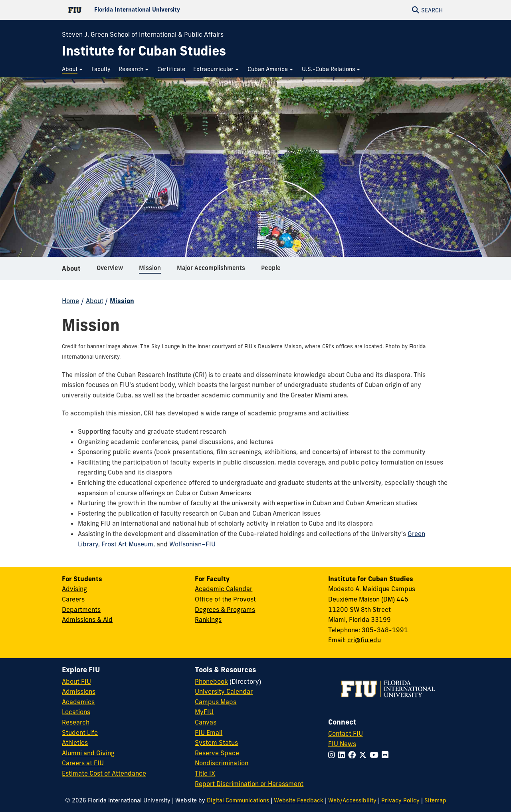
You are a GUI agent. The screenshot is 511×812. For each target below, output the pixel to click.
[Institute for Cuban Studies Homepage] (144, 51)
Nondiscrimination (222, 763)
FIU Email (209, 733)
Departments (81, 609)
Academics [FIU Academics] (78, 702)
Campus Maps (216, 702)
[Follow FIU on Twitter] (364, 755)
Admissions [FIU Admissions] (79, 691)
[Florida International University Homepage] (159, 10)
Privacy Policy (400, 800)
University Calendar (224, 691)
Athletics (75, 743)
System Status (216, 743)
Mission (122, 301)
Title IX (205, 773)
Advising (74, 589)
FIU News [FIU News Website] (342, 744)
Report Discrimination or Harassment (249, 784)
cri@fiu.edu (364, 640)
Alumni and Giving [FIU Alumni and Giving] (88, 753)
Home (70, 301)
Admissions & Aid (87, 619)
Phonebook (211, 681)
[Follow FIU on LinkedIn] (343, 755)
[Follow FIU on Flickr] (387, 755)
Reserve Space (217, 753)
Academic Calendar (224, 589)
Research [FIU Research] (76, 722)
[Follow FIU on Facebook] (354, 755)
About (71, 272)
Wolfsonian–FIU (192, 544)
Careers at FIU (83, 763)
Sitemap (435, 800)
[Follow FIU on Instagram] (333, 755)
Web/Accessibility (352, 800)
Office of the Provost (225, 599)
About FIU (76, 681)
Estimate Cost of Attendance (104, 773)
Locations (76, 712)
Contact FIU (346, 733)
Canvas (206, 722)
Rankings (208, 619)
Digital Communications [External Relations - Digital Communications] (238, 800)
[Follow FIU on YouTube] (376, 755)
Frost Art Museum (127, 544)
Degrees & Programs (225, 609)
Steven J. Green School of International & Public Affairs (143, 34)
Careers (73, 599)
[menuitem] (73, 69)
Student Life (80, 733)
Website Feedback (299, 800)
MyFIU (204, 712)
